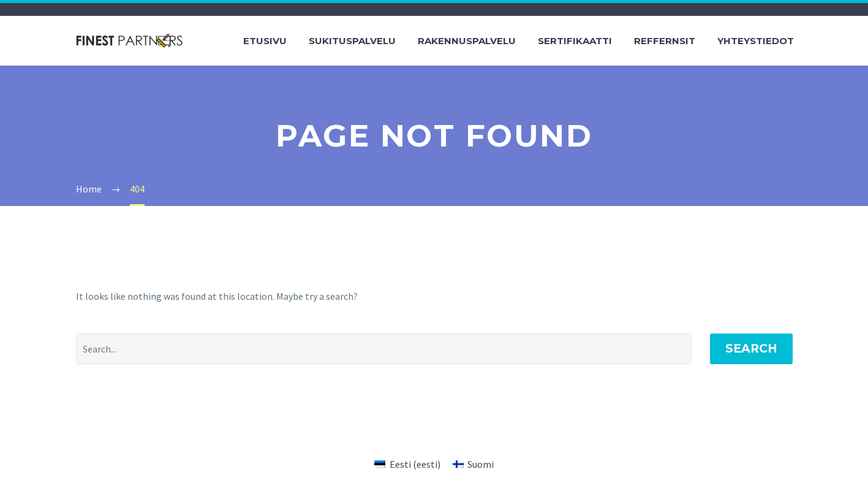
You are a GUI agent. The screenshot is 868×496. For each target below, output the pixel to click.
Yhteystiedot (756, 41)
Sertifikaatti (575, 41)
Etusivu (265, 41)
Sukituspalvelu (352, 41)
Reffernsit (665, 41)
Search (751, 349)
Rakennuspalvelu (467, 41)
